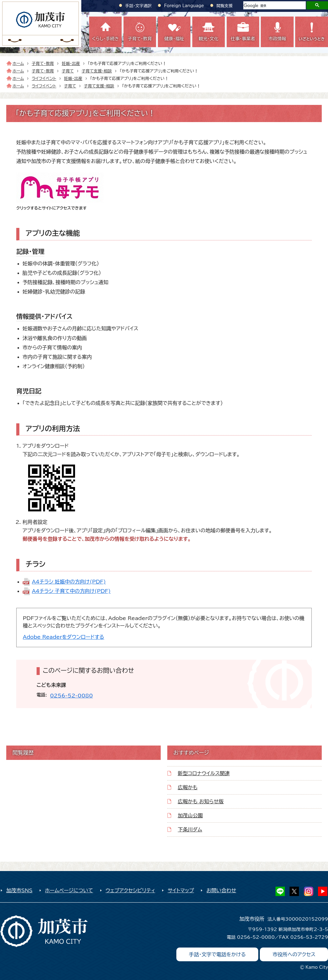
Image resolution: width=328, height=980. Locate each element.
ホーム (18, 64)
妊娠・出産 (71, 64)
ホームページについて (69, 890)
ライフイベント (44, 79)
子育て (68, 71)
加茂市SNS (19, 890)
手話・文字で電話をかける (217, 954)
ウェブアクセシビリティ (131, 890)
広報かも (188, 787)
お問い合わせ (221, 890)
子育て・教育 (43, 64)
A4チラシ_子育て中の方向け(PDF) (71, 591)
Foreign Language (184, 6)
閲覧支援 (225, 6)
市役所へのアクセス (294, 954)
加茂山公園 (190, 815)
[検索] (274, 6)
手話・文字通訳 (139, 6)
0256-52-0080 (71, 696)
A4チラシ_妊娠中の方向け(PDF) (69, 582)
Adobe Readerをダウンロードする (63, 637)
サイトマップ (181, 890)
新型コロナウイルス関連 (204, 773)
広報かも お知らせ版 (201, 801)
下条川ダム (190, 830)
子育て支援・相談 (97, 71)
